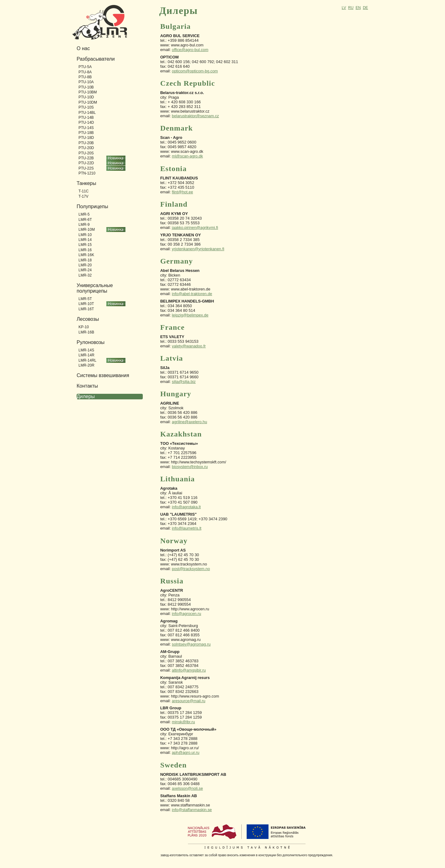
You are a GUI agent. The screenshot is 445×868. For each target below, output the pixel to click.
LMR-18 (85, 260)
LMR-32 (85, 275)
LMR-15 (85, 245)
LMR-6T (85, 220)
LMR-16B (86, 332)
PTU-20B (86, 143)
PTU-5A (85, 67)
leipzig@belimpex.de (190, 315)
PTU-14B (86, 118)
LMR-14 (85, 240)
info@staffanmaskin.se (192, 810)
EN (358, 8)
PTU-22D (86, 163)
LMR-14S (86, 350)
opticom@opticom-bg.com (195, 71)
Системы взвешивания (103, 375)
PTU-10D (86, 97)
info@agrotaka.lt (186, 507)
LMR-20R (86, 365)
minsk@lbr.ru (183, 722)
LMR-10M (87, 230)
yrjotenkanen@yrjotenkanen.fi (198, 249)
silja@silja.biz (184, 382)
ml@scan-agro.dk (187, 156)
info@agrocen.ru (186, 614)
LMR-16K (86, 255)
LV (344, 8)
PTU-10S (86, 107)
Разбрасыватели (96, 59)
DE (365, 8)
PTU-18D (86, 138)
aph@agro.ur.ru (186, 752)
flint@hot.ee (182, 192)
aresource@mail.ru (189, 701)
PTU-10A (86, 82)
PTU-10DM (88, 102)
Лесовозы (88, 319)
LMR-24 (85, 270)
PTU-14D (86, 122)
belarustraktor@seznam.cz (195, 116)
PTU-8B (85, 77)
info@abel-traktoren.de (192, 294)
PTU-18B (86, 133)
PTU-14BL (87, 113)
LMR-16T (86, 309)
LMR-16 (85, 250)
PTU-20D (86, 148)
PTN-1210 (87, 173)
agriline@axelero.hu (189, 422)
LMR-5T (85, 299)
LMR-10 (85, 235)
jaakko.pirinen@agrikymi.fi (195, 228)
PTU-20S (86, 153)
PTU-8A (85, 72)
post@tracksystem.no (191, 569)
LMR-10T (86, 304)
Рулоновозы (91, 342)
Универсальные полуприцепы (95, 288)
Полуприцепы (92, 206)
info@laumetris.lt (187, 528)
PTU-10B (86, 87)
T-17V (83, 196)
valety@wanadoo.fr (189, 346)
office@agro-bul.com (190, 50)
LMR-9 (84, 225)
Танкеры (86, 183)
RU (351, 8)
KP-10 (84, 327)
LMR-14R (86, 355)
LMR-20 (85, 265)
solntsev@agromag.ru (191, 644)
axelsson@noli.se (187, 788)
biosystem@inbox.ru (190, 467)
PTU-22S (86, 168)
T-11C (84, 191)
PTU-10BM (88, 92)
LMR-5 (84, 214)
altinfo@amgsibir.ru (189, 670)
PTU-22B (86, 158)
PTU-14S (86, 128)
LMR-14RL (87, 360)
